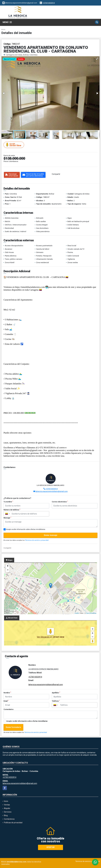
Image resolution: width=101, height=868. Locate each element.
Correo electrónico (60, 502)
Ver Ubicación (43, 637)
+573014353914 (49, 3)
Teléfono (56, 701)
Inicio (3, 30)
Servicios (8, 812)
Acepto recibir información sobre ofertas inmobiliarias (27, 721)
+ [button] (8, 566)
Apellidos (56, 693)
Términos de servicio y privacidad (37, 540)
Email (6, 701)
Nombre (7, 693)
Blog (6, 815)
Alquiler (7, 808)
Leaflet (77, 613)
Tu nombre (8, 502)
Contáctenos (9, 819)
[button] (97, 59)
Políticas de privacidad (13, 823)
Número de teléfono (12, 510)
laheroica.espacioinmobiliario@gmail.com (52, 491)
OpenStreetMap (91, 613)
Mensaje (7, 518)
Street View (14, 145)
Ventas (7, 805)
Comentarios (9, 709)
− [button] (8, 570)
